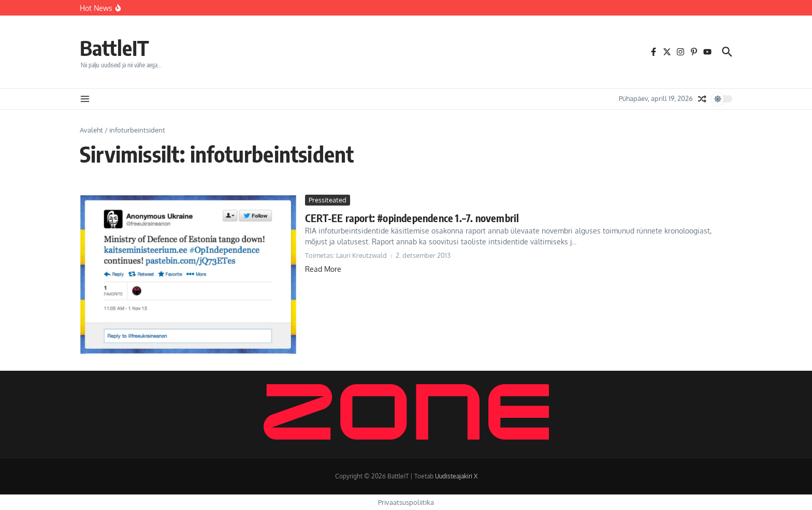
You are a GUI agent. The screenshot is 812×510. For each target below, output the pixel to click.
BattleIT (114, 48)
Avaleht (91, 130)
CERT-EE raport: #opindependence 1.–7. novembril (412, 218)
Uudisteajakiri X (456, 476)
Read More (323, 269)
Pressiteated (328, 200)
